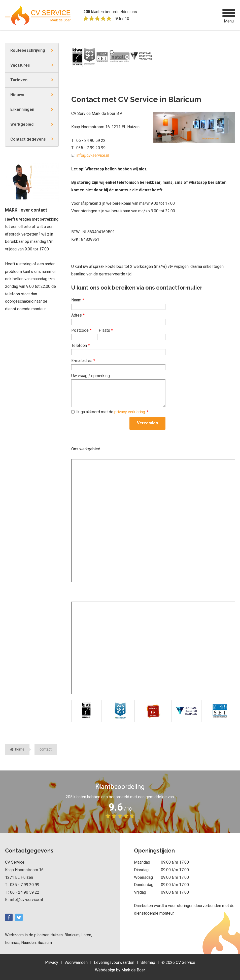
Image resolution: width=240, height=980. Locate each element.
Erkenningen (22, 109)
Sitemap (148, 962)
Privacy (52, 962)
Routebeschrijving (28, 50)
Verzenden (147, 423)
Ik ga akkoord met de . (112, 412)
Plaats (106, 330)
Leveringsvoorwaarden (114, 962)
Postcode (81, 330)
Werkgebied (22, 124)
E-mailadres (83, 361)
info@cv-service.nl (93, 155)
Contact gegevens (28, 139)
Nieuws (17, 95)
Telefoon (80, 345)
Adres (78, 315)
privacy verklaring (130, 412)
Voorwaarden (76, 962)
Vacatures (20, 65)
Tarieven (19, 80)
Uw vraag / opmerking (91, 376)
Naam (78, 300)
